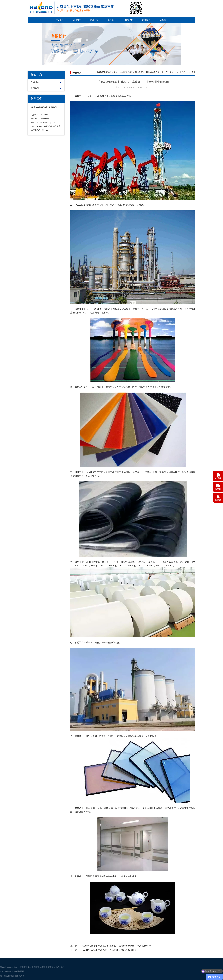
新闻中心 (129, 20)
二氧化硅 (160, 309)
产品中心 (94, 20)
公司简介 (77, 20)
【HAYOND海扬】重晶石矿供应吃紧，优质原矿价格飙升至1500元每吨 (115, 946)
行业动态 (35, 82)
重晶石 (125, 96)
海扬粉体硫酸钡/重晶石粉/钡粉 (119, 72)
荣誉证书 (146, 20)
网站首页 (59, 20)
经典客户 (111, 20)
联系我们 (164, 20)
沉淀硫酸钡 (129, 205)
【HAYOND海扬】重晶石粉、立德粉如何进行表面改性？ (108, 950)
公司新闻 (35, 88)
